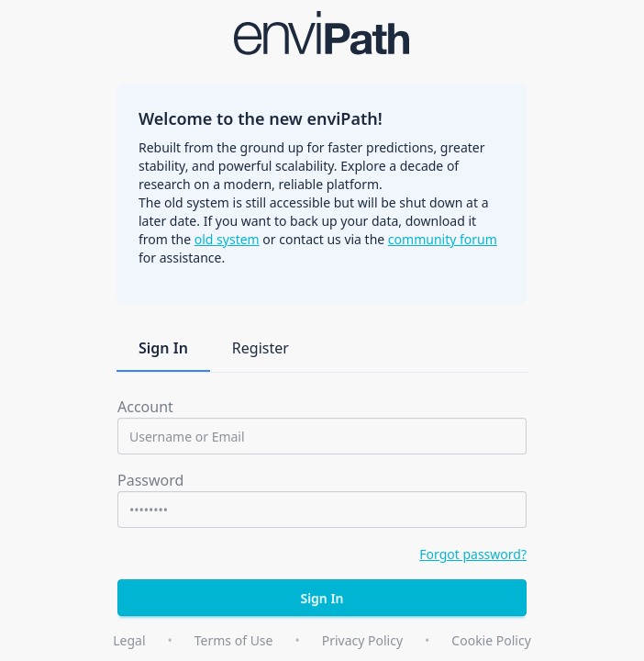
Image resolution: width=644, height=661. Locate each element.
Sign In (163, 348)
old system (227, 239)
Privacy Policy (362, 640)
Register (261, 348)
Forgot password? (473, 554)
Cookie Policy (491, 640)
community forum (443, 239)
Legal (129, 640)
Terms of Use (234, 640)
